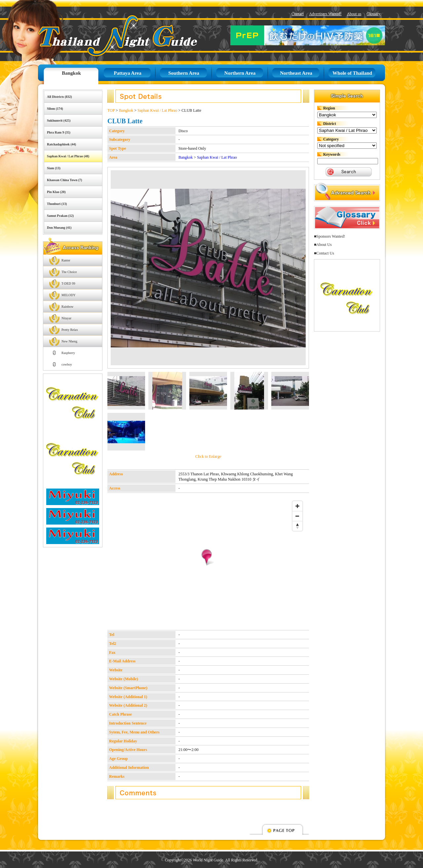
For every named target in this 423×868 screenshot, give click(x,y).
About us (354, 14)
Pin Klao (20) (56, 192)
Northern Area (240, 73)
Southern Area (184, 73)
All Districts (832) (59, 97)
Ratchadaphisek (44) (61, 144)
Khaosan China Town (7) (64, 180)
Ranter (66, 260)
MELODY (69, 295)
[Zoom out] (297, 516)
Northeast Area (296, 73)
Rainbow (67, 307)
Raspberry (68, 353)
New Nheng (69, 341)
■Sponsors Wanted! (329, 236)
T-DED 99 (68, 283)
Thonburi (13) (57, 204)
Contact (298, 14)
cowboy (67, 364)
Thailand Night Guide (103, 36)
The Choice (69, 272)
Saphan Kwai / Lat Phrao (157, 110)
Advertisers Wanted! (325, 14)
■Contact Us (324, 253)
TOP (111, 110)
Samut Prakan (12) (60, 216)
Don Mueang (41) (59, 228)
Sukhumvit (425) (59, 120)
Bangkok (71, 73)
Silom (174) (55, 109)
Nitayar (66, 318)
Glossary (374, 14)
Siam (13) (54, 168)
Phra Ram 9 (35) (59, 132)
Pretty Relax (70, 330)
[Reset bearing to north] (297, 526)
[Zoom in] (297, 506)
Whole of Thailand (352, 73)
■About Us (323, 245)
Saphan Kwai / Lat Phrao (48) (68, 156)
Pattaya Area (127, 73)
